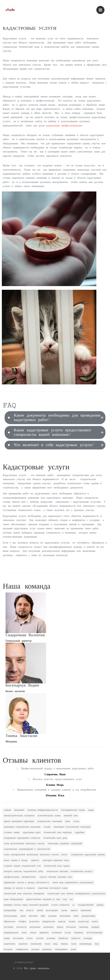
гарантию (23, 944)
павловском (36, 944)
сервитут (35, 860)
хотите (30, 938)
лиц (21, 910)
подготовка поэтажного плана (53, 888)
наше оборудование (13, 899)
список (33, 933)
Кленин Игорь (55, 785)
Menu (102, 8)
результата (34, 922)
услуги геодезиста (60, 905)
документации (88, 916)
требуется (76, 938)
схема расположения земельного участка (24, 844)
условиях (51, 938)
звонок (60, 927)
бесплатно (71, 927)
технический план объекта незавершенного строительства (76, 894)
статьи (76, 821)
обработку (63, 938)
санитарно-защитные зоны (55, 860)
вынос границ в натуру (16, 860)
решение (53, 916)
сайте (76, 916)
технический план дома (55, 838)
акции (91, 810)
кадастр (62, 922)
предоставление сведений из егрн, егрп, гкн (49, 899)
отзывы (47, 827)
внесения (33, 916)
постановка (18, 938)
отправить (79, 933)
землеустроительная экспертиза (19, 816)
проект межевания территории (19, 821)
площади (88, 938)
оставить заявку (12, 832)
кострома (8, 949)
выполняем (65, 916)
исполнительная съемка (49, 816)
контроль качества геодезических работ (24, 871)
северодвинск (61, 949)
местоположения (94, 933)
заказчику (84, 927)
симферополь (22, 949)
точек (24, 933)
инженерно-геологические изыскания (72, 827)
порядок (95, 927)
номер (7, 938)
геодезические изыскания (50, 821)
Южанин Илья (55, 796)
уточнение (57, 933)
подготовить (10, 944)
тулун (74, 944)
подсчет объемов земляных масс (56, 877)
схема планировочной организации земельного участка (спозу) (36, 855)
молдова (35, 949)
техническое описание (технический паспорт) (70, 871)
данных (100, 905)
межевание (19, 810)
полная (72, 922)
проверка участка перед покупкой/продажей (26, 905)
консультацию (11, 916)
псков (73, 949)
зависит (74, 910)
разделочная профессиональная (64, 126)
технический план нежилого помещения (24, 894)
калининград (86, 944)
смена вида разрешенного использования (73, 883)
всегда (68, 933)
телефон (22, 922)
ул (73, 905)
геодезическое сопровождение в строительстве (27, 849)
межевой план (71, 816)
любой (40, 910)
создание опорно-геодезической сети (22, 866)
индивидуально (11, 933)
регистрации (52, 910)
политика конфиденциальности (43, 810)
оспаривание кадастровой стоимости (22, 838)
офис (43, 916)
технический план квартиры (58, 832)
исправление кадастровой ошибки (88, 855)
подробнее (80, 832)
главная (7, 810)
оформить (44, 933)
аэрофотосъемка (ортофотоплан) (20, 877)
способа (40, 938)
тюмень (64, 944)
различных (49, 927)
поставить (9, 927)
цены (68, 821)
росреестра (84, 922)
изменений (86, 910)
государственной (86, 905)
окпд (55, 944)
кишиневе (47, 949)
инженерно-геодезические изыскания (22, 827)
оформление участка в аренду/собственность (27, 883)
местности (22, 927)
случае (64, 910)
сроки (23, 916)
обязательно (10, 922)
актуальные (35, 927)
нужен (95, 922)
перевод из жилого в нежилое (19, 888)
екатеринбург (10, 910)
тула (97, 944)
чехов (47, 944)
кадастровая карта (32, 832)
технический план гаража (57, 866)
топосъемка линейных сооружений (65, 844)
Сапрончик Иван (55, 775)
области (30, 910)
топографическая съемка (73, 810)
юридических (49, 922)
